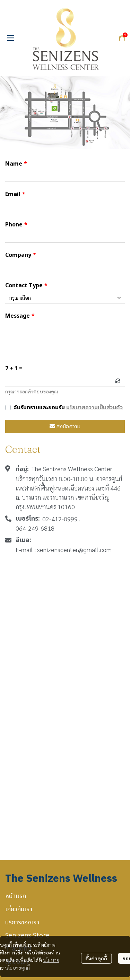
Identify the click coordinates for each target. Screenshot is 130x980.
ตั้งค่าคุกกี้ (96, 958)
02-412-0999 (60, 519)
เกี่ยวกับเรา (19, 909)
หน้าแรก (16, 896)
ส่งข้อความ (65, 427)
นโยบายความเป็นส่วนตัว (94, 408)
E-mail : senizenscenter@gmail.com (64, 549)
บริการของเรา (22, 922)
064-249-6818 (35, 528)
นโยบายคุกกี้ (17, 968)
